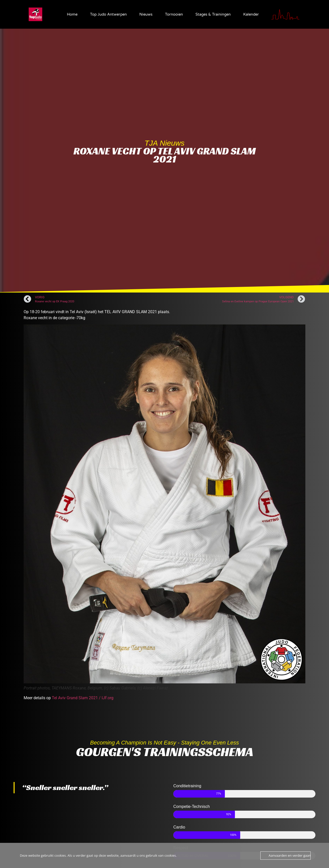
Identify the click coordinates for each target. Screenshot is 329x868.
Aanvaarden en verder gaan (290, 855)
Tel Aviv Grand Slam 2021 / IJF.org (83, 698)
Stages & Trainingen (213, 14)
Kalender (251, 14)
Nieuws (146, 14)
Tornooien (174, 14)
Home (72, 14)
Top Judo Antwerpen (108, 14)
